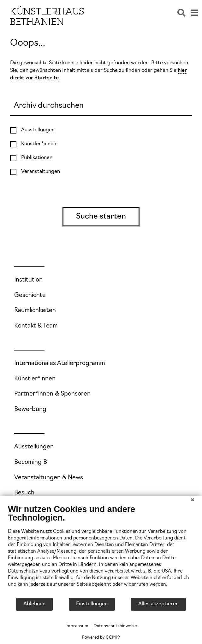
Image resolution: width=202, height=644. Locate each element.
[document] (101, 551)
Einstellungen (92, 604)
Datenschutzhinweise (115, 626)
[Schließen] (193, 500)
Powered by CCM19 (101, 638)
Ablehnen (34, 604)
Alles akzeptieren (158, 604)
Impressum (77, 626)
